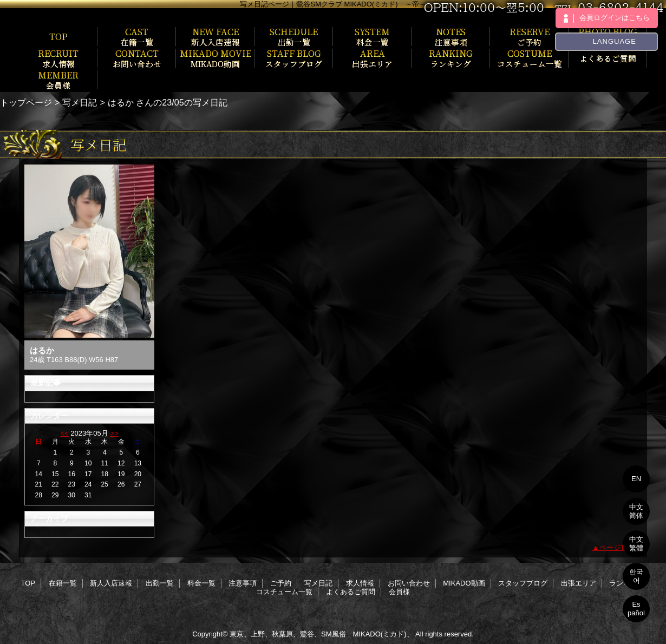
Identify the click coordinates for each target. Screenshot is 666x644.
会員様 (399, 592)
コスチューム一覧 (284, 592)
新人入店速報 (111, 583)
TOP (58, 36)
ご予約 (281, 583)
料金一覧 (201, 583)
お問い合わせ (409, 583)
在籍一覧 (63, 583)
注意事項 (243, 583)
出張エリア (579, 583)
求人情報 (360, 583)
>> (114, 433)
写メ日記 (80, 102)
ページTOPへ (621, 547)
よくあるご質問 (351, 592)
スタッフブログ (523, 583)
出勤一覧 (160, 583)
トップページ (26, 102)
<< (64, 433)
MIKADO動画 (464, 583)
